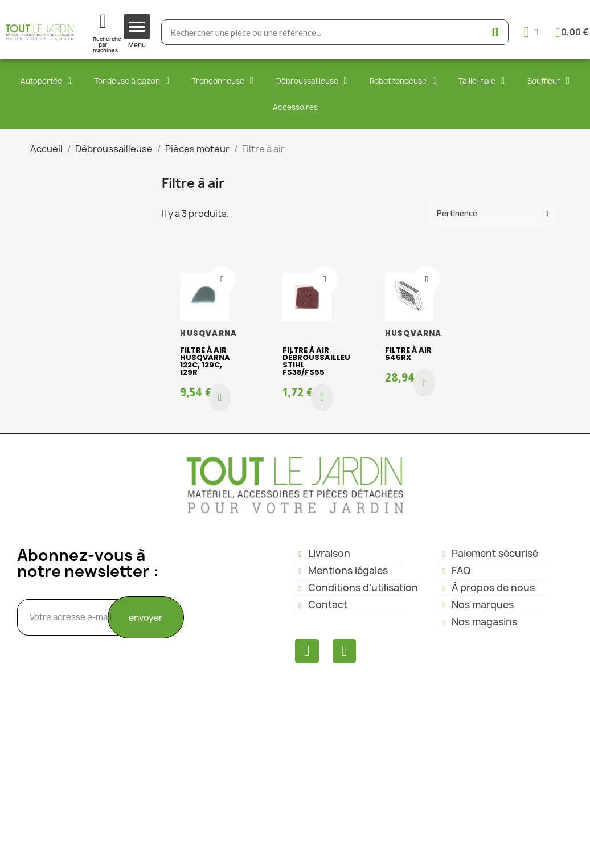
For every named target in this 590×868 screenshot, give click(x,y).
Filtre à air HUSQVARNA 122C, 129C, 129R (205, 361)
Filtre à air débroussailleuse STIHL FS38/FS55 (321, 361)
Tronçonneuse (223, 81)
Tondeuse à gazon (132, 81)
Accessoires (295, 107)
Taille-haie (482, 81)
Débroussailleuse (312, 81)
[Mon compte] (531, 32)
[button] (220, 398)
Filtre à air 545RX (408, 354)
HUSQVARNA (208, 333)
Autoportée (46, 81)
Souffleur (548, 81)
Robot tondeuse (403, 81)
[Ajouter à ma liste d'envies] (222, 280)
